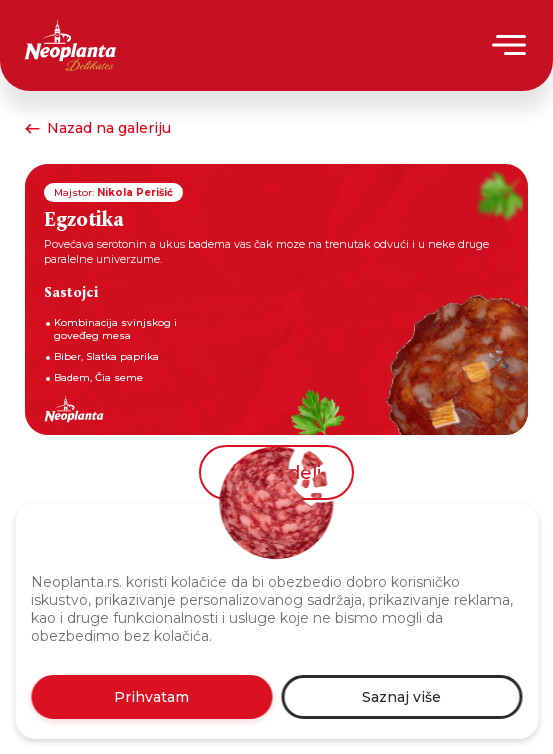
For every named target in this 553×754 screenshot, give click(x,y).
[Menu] (510, 45)
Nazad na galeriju (98, 128)
